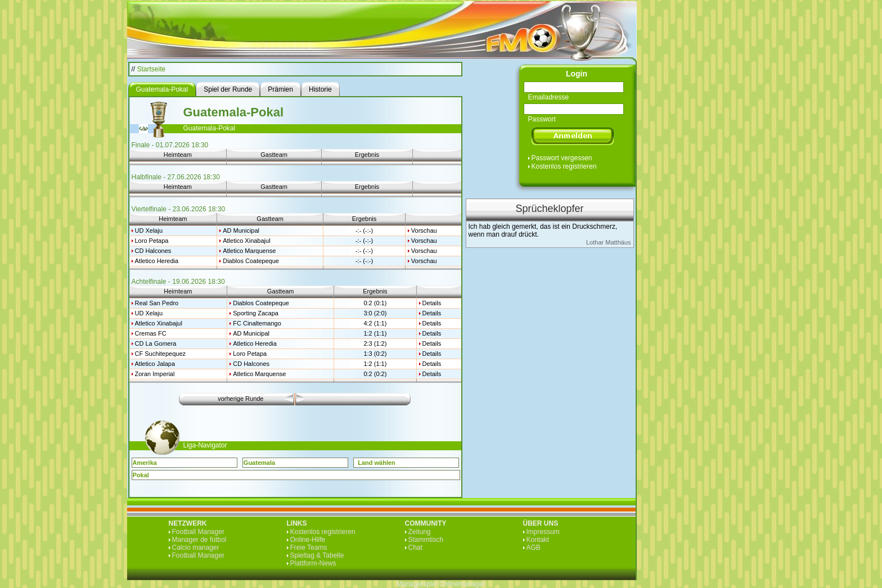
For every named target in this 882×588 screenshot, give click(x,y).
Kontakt (538, 540)
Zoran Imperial (155, 374)
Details (432, 303)
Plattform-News (313, 563)
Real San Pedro (157, 303)
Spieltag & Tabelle (317, 555)
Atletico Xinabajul (246, 241)
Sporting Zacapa (256, 313)
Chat (415, 548)
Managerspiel (417, 584)
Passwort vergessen (562, 158)
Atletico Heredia (157, 261)
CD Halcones (153, 251)
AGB (534, 548)
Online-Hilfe (308, 540)
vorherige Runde (240, 399)
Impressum (543, 532)
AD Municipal (241, 230)
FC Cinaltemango (257, 323)
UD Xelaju (149, 230)
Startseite (152, 69)
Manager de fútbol (199, 540)
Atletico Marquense (249, 251)
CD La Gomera (156, 343)
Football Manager (198, 532)
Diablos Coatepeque (251, 261)
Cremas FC (151, 333)
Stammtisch (426, 540)
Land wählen (377, 463)
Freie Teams (309, 548)
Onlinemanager (462, 584)
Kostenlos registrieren (564, 166)
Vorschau (424, 230)
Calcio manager (196, 548)
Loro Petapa (152, 241)
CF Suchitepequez (161, 354)
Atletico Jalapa (155, 364)
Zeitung (420, 532)
